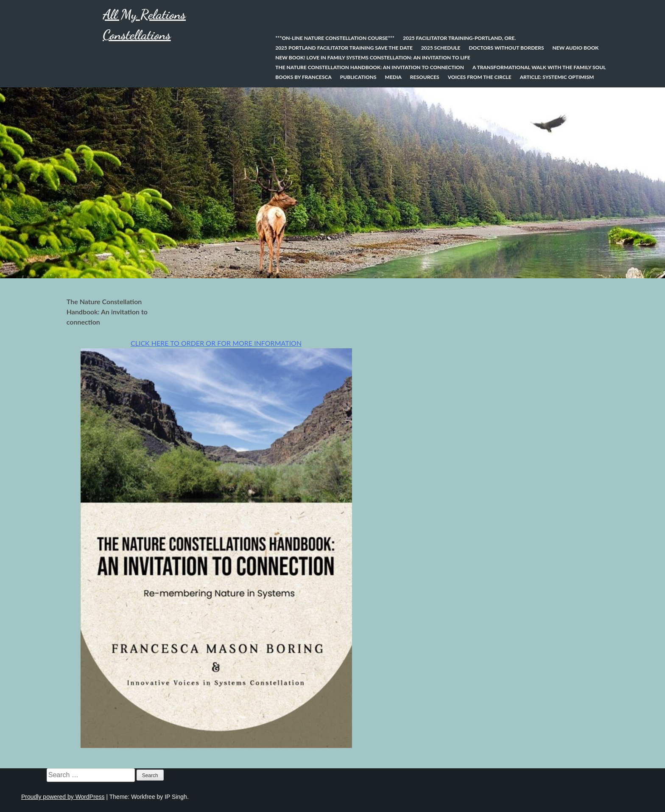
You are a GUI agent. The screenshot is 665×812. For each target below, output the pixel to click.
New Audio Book (576, 48)
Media (393, 77)
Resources (425, 77)
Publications (358, 77)
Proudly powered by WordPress (63, 797)
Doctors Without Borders (506, 48)
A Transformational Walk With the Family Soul (539, 67)
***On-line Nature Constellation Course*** (335, 38)
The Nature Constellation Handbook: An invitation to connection (370, 67)
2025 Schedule (441, 48)
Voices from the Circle (480, 77)
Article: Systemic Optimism (557, 77)
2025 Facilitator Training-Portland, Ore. (459, 38)
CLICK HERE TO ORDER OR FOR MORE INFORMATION (216, 343)
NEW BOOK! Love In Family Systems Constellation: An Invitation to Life (373, 57)
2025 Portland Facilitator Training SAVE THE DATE (344, 48)
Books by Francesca (303, 77)
